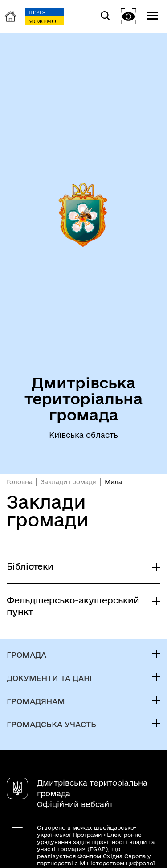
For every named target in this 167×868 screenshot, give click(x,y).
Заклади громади (69, 482)
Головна (20, 482)
